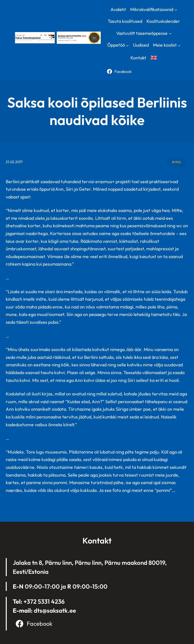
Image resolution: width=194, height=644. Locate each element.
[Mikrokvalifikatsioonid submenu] (176, 9)
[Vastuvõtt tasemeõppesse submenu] (170, 33)
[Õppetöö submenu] (127, 45)
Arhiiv (176, 162)
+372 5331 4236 (44, 601)
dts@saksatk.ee (55, 610)
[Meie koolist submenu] (179, 45)
